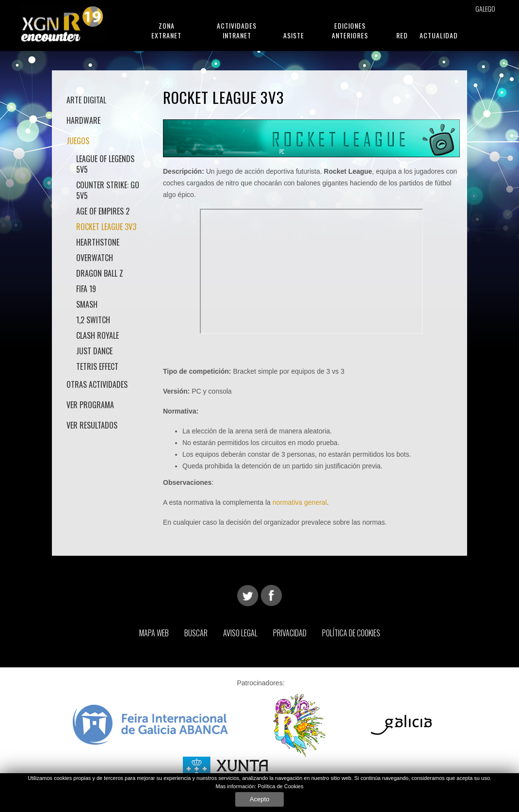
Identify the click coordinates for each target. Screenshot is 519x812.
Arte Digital (86, 100)
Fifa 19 (86, 289)
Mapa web (154, 633)
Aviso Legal (240, 633)
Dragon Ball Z (100, 273)
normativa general (300, 502)
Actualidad (439, 35)
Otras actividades (97, 384)
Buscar (196, 633)
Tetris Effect (97, 366)
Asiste (294, 35)
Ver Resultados (92, 425)
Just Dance (94, 351)
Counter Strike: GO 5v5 (108, 190)
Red (402, 35)
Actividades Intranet (237, 30)
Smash (87, 304)
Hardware (83, 120)
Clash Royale (97, 335)
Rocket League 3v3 (106, 227)
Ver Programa (90, 405)
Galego (485, 8)
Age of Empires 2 (103, 211)
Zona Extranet (166, 30)
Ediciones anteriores (350, 30)
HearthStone (98, 242)
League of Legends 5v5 (105, 164)
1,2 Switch (93, 320)
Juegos (78, 141)
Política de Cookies (351, 633)
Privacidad (290, 633)
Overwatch (95, 258)
